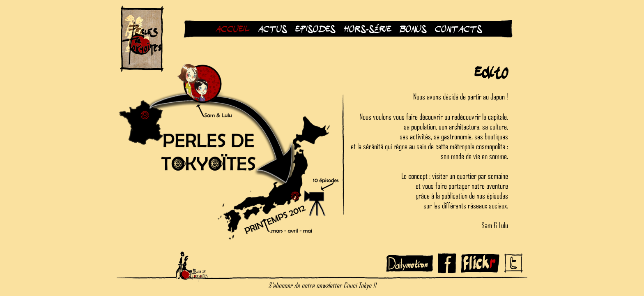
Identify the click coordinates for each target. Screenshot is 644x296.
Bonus (413, 29)
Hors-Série (368, 29)
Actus (273, 29)
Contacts (457, 29)
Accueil (233, 29)
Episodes (315, 29)
